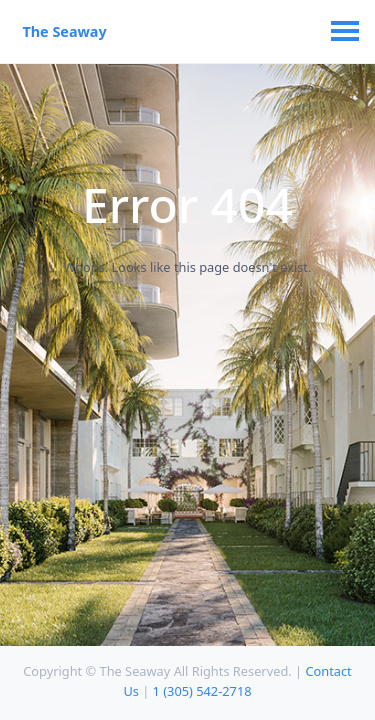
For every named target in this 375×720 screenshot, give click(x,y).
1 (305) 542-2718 (202, 691)
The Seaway (64, 31)
